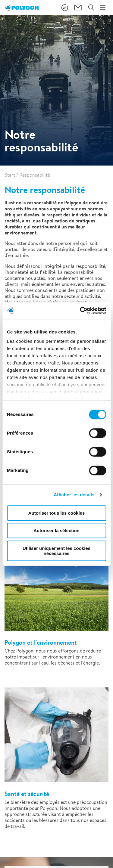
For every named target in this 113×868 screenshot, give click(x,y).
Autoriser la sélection (56, 530)
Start (10, 175)
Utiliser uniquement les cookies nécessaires (56, 551)
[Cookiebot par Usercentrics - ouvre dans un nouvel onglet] (80, 311)
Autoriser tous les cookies (57, 513)
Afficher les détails (74, 495)
